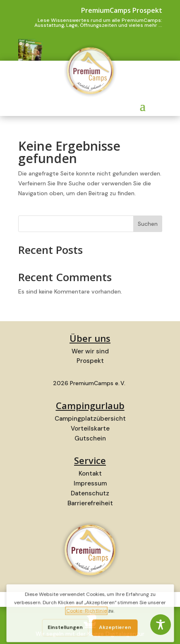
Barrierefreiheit (90, 503)
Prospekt (90, 361)
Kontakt (90, 474)
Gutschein (90, 438)
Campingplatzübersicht (90, 419)
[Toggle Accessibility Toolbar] (161, 625)
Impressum (90, 483)
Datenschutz (90, 493)
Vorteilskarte (90, 429)
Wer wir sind (90, 351)
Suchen (148, 224)
